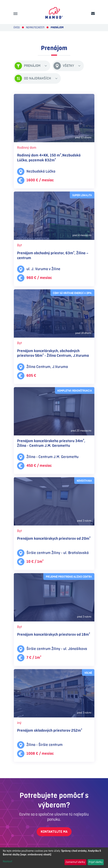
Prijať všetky (96, 862)
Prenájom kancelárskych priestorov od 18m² (54, 635)
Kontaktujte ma (54, 832)
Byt (20, 245)
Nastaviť (7, 861)
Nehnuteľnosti (35, 28)
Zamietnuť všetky (75, 862)
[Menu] (15, 14)
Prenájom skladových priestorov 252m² (50, 731)
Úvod (17, 28)
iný (19, 723)
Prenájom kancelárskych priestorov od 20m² (54, 539)
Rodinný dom (27, 148)
